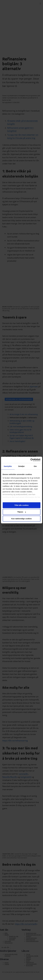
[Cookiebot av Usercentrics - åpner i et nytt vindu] (31, 460)
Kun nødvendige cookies (22, 519)
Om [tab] (35, 466)
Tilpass (22, 512)
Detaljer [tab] (22, 466)
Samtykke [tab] (8, 466)
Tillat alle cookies (22, 505)
